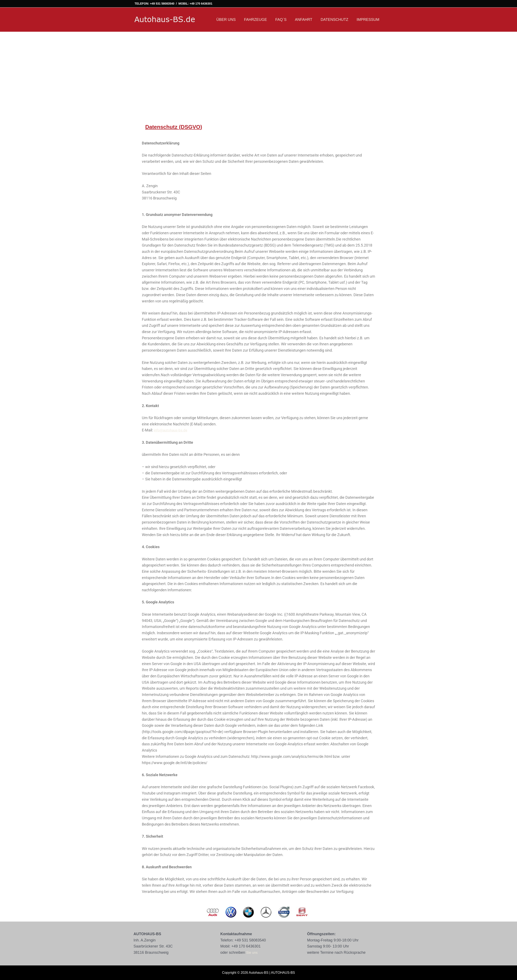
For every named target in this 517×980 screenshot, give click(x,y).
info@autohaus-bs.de (171, 430)
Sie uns (252, 952)
